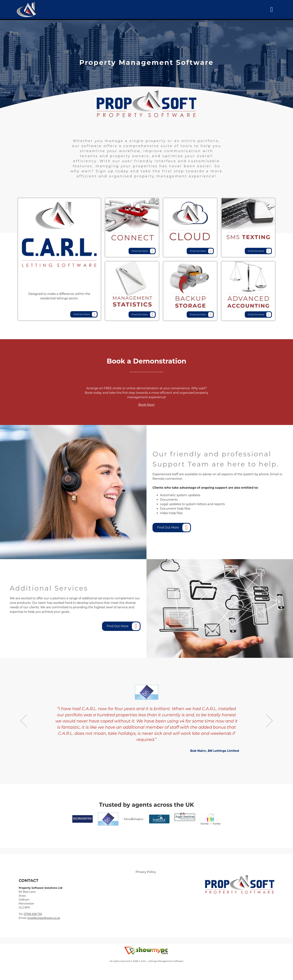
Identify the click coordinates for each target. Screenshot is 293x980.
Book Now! (147, 405)
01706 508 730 (33, 914)
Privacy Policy (146, 872)
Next (269, 721)
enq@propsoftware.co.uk (44, 918)
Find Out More (85, 314)
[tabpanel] (146, 62)
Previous (24, 721)
